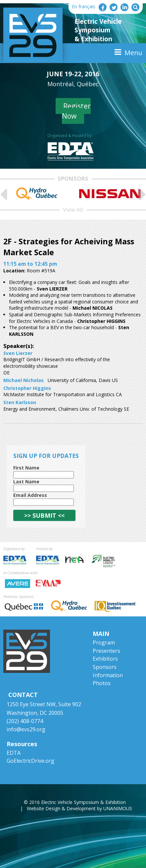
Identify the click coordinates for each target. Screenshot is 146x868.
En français (84, 6)
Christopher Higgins (27, 388)
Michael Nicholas (24, 380)
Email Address (30, 495)
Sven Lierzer (18, 353)
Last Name (26, 482)
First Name (26, 468)
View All (73, 209)
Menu (133, 53)
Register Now (76, 111)
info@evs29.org (26, 729)
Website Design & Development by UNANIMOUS (79, 808)
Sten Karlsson (20, 402)
